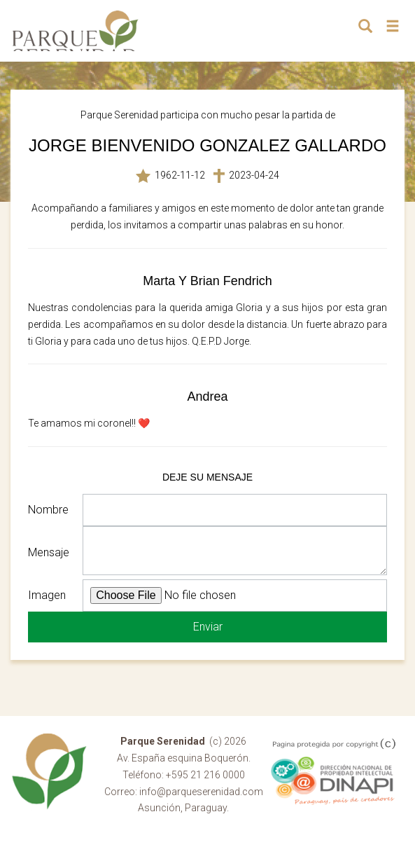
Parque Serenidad (76, 31)
